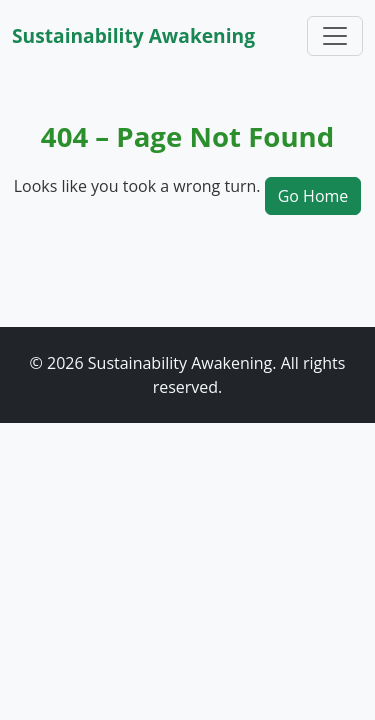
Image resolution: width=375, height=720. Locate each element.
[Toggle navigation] (335, 36)
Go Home (313, 196)
